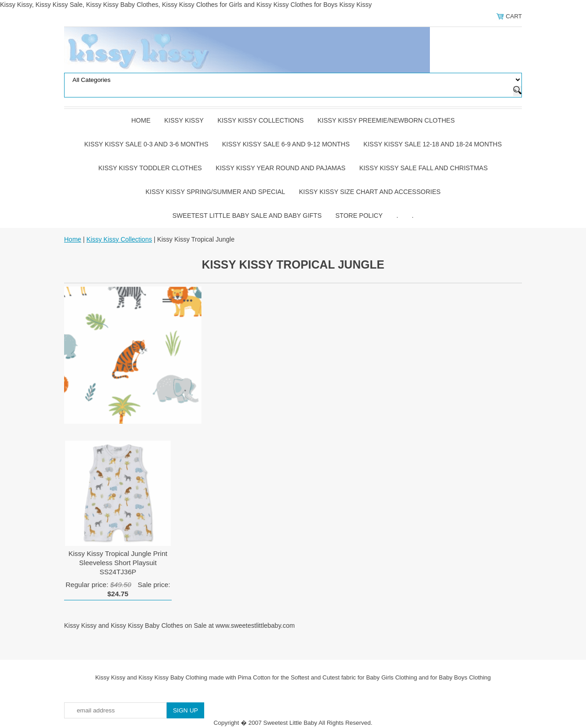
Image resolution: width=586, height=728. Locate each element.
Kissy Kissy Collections (261, 120)
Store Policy (359, 216)
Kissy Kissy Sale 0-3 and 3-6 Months (146, 144)
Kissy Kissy (184, 120)
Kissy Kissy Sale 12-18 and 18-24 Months (433, 144)
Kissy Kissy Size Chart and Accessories (370, 192)
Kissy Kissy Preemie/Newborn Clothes (386, 120)
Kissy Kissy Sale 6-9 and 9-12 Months (286, 144)
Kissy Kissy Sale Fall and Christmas (424, 168)
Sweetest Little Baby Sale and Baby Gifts (247, 216)
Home (141, 120)
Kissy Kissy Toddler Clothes (150, 168)
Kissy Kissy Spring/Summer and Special (215, 192)
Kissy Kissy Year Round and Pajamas (281, 168)
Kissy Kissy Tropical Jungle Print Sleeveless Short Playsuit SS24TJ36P (118, 563)
